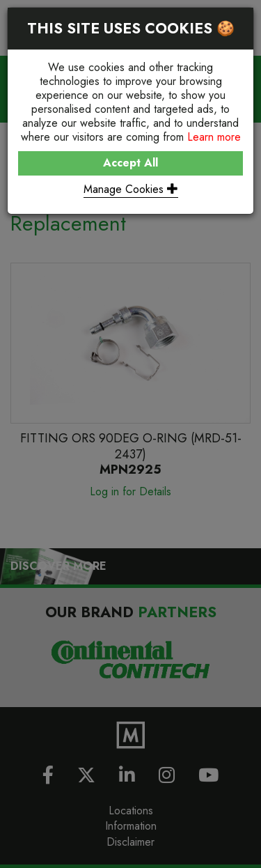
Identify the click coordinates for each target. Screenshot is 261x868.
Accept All (130, 163)
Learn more (214, 137)
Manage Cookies (131, 189)
